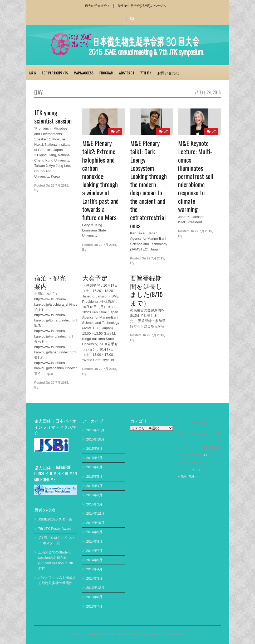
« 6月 (182, 476)
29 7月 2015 (59, 186)
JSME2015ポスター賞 (55, 519)
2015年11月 (95, 430)
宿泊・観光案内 (50, 282)
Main (33, 73)
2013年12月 (95, 588)
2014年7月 (94, 551)
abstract (127, 73)
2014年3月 (94, 578)
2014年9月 (94, 532)
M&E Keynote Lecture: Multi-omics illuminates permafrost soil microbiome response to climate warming (196, 176)
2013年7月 (94, 606)
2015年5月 (94, 477)
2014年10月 (95, 523)
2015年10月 (95, 439)
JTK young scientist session (53, 117)
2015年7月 (94, 458)
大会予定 (95, 278)
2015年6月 (94, 467)
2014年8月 (94, 541)
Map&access (84, 73)
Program (106, 73)
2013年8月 (94, 597)
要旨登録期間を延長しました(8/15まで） (146, 290)
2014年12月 (95, 513)
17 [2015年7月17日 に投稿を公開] (205, 455)
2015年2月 (94, 504)
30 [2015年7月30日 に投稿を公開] (199, 470)
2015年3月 (94, 495)
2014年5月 (94, 560)
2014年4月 (94, 569)
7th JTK (146, 73)
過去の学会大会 (97, 6)
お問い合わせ (168, 73)
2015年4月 (94, 486)
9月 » (193, 476)
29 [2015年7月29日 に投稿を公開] (193, 470)
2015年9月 (94, 449)
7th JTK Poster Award (55, 529)
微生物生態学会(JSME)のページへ (142, 6)
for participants (55, 73)
